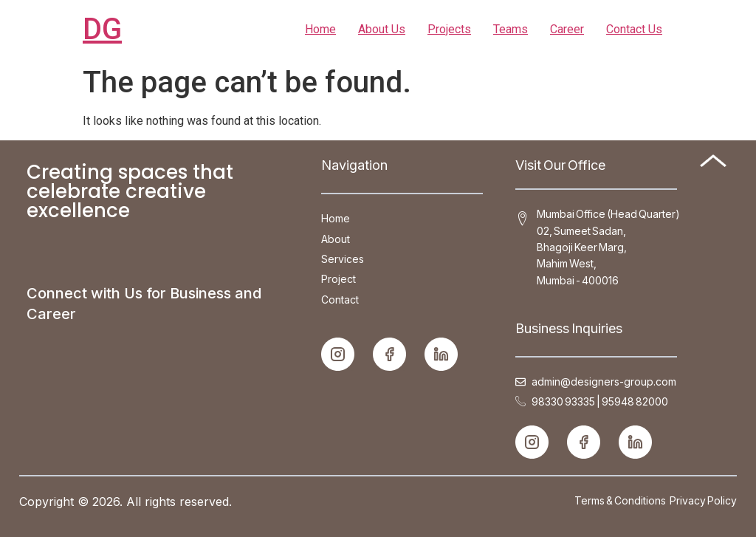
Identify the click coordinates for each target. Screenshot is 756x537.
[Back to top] (713, 163)
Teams (511, 29)
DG (102, 29)
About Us (382, 29)
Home (320, 29)
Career (567, 29)
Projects (449, 29)
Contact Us (634, 29)
